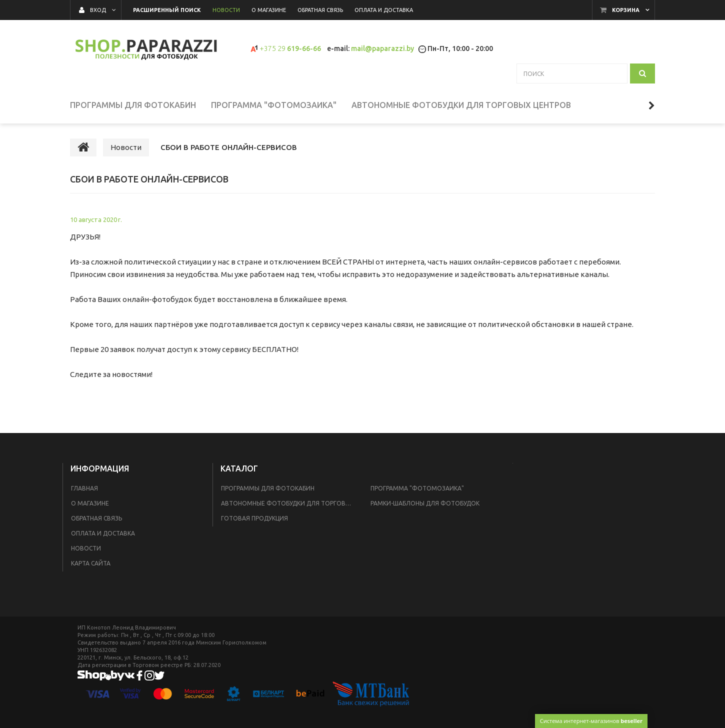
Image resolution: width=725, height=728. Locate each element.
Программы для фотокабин (268, 488)
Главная (84, 488)
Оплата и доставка (103, 533)
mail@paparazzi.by (382, 48)
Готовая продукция (254, 518)
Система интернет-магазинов (591, 721)
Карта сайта (91, 563)
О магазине (90, 503)
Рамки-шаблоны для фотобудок (425, 503)
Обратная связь (96, 518)
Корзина (626, 10)
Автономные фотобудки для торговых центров (290, 503)
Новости (86, 548)
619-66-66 (290, 48)
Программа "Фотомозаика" (417, 488)
